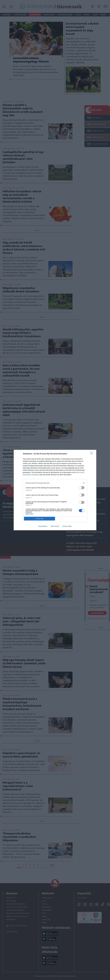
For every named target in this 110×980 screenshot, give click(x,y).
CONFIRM (39, 519)
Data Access (55, 526)
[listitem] (55, 483)
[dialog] (55, 490)
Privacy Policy (67, 526)
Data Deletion (43, 526)
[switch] (82, 488)
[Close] (92, 454)
